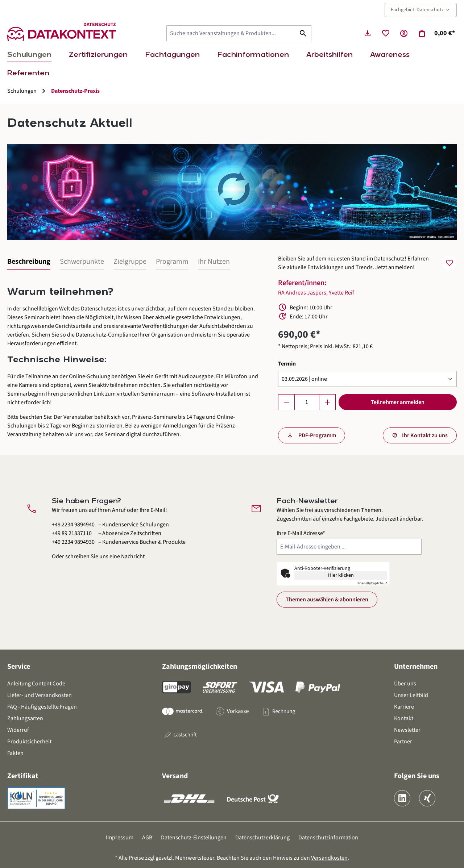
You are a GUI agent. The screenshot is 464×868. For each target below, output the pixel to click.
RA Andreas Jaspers (302, 293)
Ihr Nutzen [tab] (214, 262)
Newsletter (407, 730)
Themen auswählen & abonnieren (327, 600)
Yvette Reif (341, 293)
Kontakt (404, 718)
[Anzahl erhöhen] (327, 402)
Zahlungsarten (25, 718)
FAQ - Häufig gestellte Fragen (42, 707)
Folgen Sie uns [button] (417, 776)
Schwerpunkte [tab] (82, 262)
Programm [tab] (172, 262)
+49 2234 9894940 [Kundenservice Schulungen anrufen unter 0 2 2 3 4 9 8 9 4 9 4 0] (73, 525)
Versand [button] (175, 776)
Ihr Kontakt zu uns (425, 435)
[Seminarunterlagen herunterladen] (368, 33)
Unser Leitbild (411, 695)
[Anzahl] (307, 402)
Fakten (15, 753)
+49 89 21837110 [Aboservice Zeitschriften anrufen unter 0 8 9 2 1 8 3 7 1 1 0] (72, 533)
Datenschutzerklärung (262, 838)
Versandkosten (329, 858)
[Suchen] (303, 33)
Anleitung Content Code (36, 684)
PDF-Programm (317, 435)
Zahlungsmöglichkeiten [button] (200, 667)
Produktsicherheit (29, 742)
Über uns (405, 684)
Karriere (404, 707)
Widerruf (18, 730)
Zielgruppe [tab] (130, 262)
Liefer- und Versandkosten (40, 695)
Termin (287, 364)
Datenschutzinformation (328, 838)
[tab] (29, 262)
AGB (147, 838)
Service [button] (19, 667)
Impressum (120, 838)
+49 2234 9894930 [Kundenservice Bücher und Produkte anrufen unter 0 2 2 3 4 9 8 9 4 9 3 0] (73, 542)
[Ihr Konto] (404, 33)
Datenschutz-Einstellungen (194, 838)
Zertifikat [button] (23, 776)
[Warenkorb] (436, 33)
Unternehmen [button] (416, 667)
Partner (403, 742)
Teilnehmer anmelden (398, 402)
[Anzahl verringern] (286, 402)
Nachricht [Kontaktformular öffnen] (133, 556)
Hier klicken (341, 575)
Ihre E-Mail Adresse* (301, 533)
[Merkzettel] (386, 33)
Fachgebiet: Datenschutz (421, 10)
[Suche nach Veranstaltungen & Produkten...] (231, 33)
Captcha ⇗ (372, 583)
